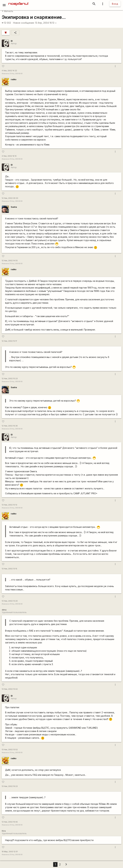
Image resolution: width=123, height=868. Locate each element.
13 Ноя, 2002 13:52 (10, 750)
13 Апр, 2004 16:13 (46, 23)
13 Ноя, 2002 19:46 (10, 822)
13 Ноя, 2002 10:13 (9, 505)
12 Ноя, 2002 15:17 (9, 341)
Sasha (14, 207)
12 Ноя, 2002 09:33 (10, 198)
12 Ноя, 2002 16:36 (10, 426)
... (10, 357)
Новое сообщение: (24, 23)
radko (14, 79)
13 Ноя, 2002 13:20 (10, 601)
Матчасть (8, 11)
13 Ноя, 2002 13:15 (9, 569)
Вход (115, 4)
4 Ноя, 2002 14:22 (9, 71)
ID (12, 41)
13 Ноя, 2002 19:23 (10, 786)
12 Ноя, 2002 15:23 (10, 379)
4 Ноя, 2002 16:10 (9, 156)
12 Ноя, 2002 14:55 (10, 261)
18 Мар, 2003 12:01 (10, 852)
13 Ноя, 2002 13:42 (10, 689)
